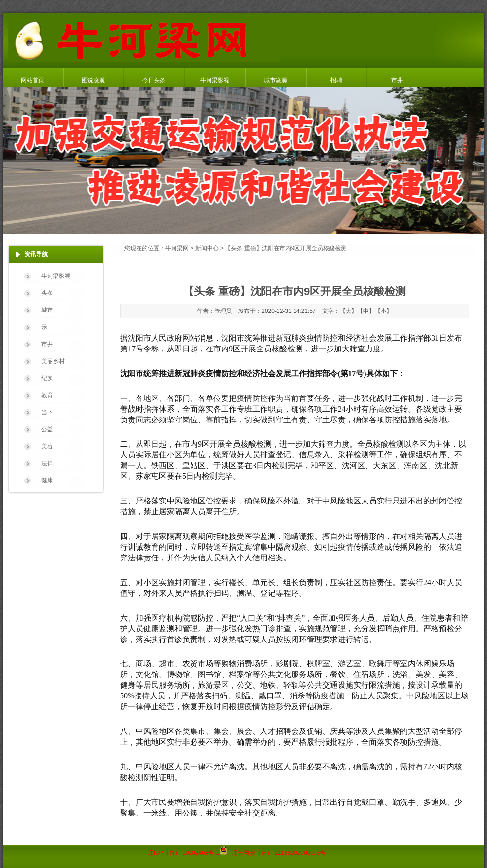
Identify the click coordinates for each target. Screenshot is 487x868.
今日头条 (154, 80)
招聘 (336, 80)
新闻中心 (207, 248)
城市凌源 (276, 80)
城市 (47, 310)
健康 (47, 480)
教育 (47, 395)
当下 (47, 412)
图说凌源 (93, 80)
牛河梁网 (177, 248)
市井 (397, 80)
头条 (47, 293)
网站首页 (33, 80)
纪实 (47, 378)
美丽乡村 (53, 361)
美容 (47, 446)
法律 (47, 463)
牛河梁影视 (215, 80)
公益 (47, 429)
